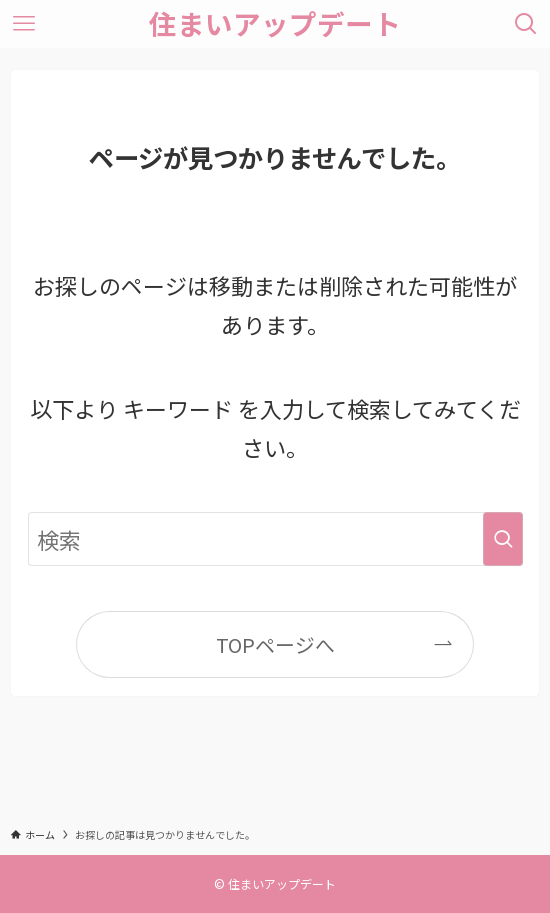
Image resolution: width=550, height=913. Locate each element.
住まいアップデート (275, 24)
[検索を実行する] (503, 539)
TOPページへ (275, 644)
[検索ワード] (275, 539)
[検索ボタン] (526, 24)
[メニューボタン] (24, 24)
